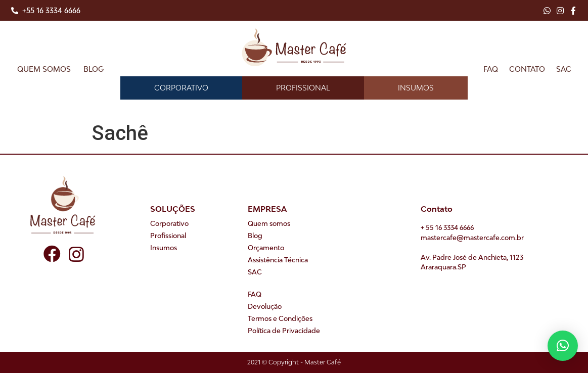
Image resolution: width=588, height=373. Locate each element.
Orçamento (266, 248)
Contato (527, 69)
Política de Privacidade (284, 331)
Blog (94, 69)
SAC (564, 69)
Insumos (416, 88)
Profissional (303, 88)
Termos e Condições (280, 318)
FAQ (491, 69)
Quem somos (44, 69)
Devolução (265, 306)
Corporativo (181, 88)
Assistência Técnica (278, 260)
